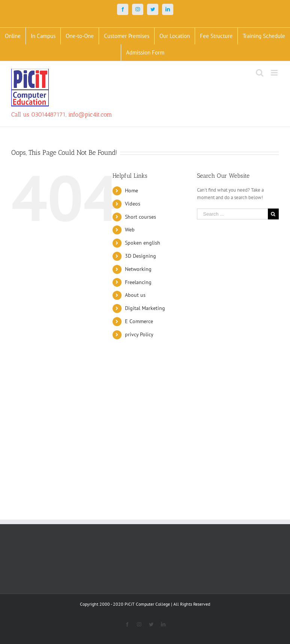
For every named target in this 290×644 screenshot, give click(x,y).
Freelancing (138, 282)
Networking (138, 269)
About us (135, 295)
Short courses (140, 217)
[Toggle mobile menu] (275, 73)
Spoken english (143, 243)
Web (130, 230)
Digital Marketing (145, 308)
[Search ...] (232, 214)
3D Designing (140, 256)
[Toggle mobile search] (260, 73)
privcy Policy (139, 334)
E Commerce (139, 321)
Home (131, 190)
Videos (133, 204)
